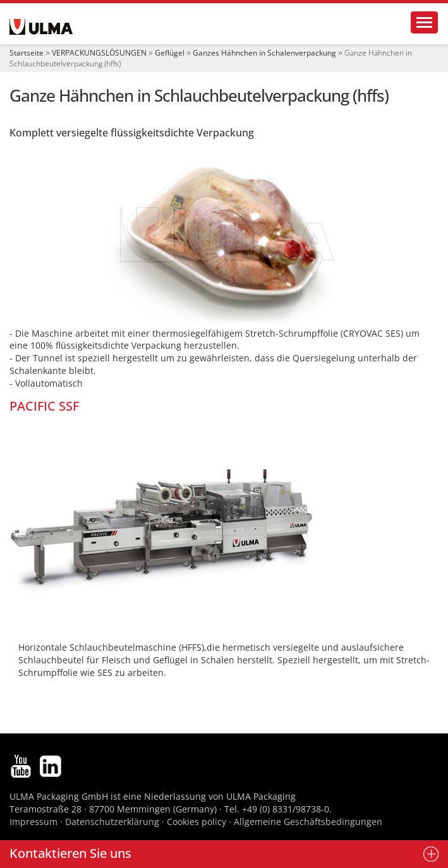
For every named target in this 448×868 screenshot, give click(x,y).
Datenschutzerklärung (113, 822)
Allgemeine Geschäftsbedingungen (308, 822)
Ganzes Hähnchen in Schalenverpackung (264, 53)
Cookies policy (197, 822)
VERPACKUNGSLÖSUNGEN (99, 53)
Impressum (33, 822)
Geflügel (170, 53)
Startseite (27, 53)
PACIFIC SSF (44, 406)
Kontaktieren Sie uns (70, 853)
